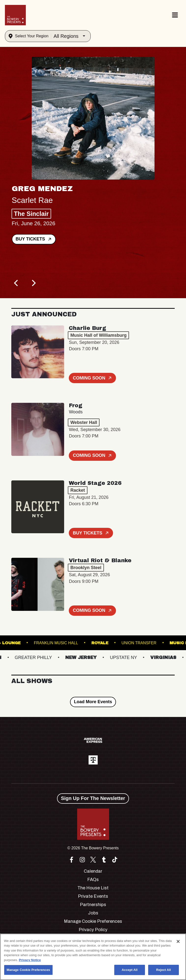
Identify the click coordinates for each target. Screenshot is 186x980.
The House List (93, 888)
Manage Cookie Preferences (93, 921)
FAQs (93, 880)
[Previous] (17, 283)
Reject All (163, 970)
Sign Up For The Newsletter (93, 798)
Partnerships (93, 905)
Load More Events (93, 702)
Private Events (93, 896)
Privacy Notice (30, 960)
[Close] (178, 941)
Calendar (93, 871)
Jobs (93, 913)
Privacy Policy (93, 930)
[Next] (33, 283)
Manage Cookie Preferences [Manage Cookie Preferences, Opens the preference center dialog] (28, 970)
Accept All (129, 970)
